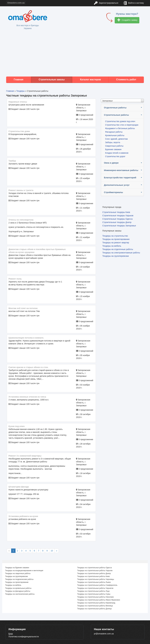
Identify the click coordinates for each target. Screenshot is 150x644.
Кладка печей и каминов (117, 153)
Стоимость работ (126, 80)
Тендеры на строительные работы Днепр (94, 573)
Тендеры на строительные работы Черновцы (96, 579)
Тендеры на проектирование (116, 239)
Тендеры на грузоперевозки (116, 256)
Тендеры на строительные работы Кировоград (96, 603)
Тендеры (20, 91)
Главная (19, 80)
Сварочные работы (114, 146)
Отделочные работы (115, 108)
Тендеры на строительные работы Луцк (93, 591)
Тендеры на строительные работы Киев (93, 576)
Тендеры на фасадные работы (18, 591)
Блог (11, 634)
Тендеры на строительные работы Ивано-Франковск (99, 600)
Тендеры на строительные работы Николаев (95, 597)
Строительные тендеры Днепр (117, 222)
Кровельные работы (115, 135)
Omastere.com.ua (16, 3)
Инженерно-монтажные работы (121, 170)
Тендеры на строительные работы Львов (94, 582)
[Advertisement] (75, 53)
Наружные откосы (18, 102)
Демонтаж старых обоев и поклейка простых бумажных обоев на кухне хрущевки (37, 251)
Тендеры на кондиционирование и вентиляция (24, 571)
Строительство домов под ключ (120, 121)
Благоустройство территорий (120, 178)
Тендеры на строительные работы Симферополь (97, 585)
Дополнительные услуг (117, 185)
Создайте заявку (127, 20)
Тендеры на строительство (115, 236)
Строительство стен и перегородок (122, 125)
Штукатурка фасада (19, 487)
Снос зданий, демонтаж (116, 139)
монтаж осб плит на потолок (23, 308)
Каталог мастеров (90, 80)
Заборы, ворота (113, 142)
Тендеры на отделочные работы (118, 249)
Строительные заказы (52, 80)
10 (52, 551)
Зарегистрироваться (106, 3)
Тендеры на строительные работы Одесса (94, 568)
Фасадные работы (114, 132)
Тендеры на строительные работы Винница (95, 606)
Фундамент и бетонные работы (120, 128)
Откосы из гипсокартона (21, 220)
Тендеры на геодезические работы (19, 579)
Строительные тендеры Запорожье (119, 226)
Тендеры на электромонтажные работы (121, 253)
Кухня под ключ (17, 426)
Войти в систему (134, 3)
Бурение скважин (113, 149)
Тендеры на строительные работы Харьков (95, 571)
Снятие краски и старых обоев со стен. (28, 367)
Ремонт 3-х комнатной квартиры (25, 456)
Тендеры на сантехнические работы (20, 594)
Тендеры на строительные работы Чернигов (95, 588)
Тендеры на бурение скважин (17, 568)
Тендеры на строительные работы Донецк (94, 609)
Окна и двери (111, 163)
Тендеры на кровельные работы (18, 588)
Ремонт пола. (15, 279)
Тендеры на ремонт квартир (116, 243)
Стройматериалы (114, 192)
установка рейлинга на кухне (23, 516)
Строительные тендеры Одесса (117, 219)
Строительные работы (116, 115)
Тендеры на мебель (112, 246)
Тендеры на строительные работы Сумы (94, 594)
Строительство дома (19, 131)
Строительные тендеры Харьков (118, 216)
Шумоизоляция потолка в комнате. (26, 338)
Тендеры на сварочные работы (18, 573)
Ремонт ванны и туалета (21, 190)
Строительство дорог (115, 156)
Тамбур (12, 161)
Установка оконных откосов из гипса (27, 397)
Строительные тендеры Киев (116, 212)
